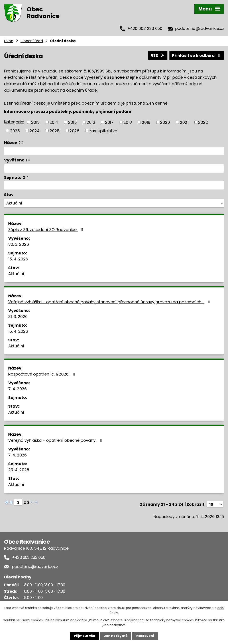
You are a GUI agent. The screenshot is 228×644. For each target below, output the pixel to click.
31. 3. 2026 (18, 317)
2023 (15, 131)
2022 (203, 122)
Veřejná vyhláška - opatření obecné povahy (56, 440)
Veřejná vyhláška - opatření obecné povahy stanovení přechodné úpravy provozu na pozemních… (110, 302)
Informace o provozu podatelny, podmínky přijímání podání (68, 111)
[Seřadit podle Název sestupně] (23, 143)
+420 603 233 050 (145, 29)
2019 (146, 122)
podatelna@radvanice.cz (200, 29)
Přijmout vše (84, 636)
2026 (74, 131)
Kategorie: (14, 122)
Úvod (9, 41)
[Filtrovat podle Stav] (114, 203)
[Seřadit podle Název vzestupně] (23, 142)
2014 (54, 122)
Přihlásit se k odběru (197, 55)
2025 (55, 131)
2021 (184, 122)
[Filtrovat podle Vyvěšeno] (114, 169)
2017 (109, 122)
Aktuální (16, 274)
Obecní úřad (32, 41)
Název (12, 143)
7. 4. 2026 (17, 389)
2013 (35, 122)
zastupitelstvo (103, 131)
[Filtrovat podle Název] (114, 151)
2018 (128, 122)
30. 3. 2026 (19, 244)
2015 (72, 122)
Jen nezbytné (116, 636)
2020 (165, 122)
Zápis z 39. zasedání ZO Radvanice (47, 230)
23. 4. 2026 (19, 470)
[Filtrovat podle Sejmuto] (114, 185)
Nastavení (145, 636)
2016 (91, 122)
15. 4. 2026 (18, 259)
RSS (158, 55)
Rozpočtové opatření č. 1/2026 (43, 374)
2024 (35, 131)
